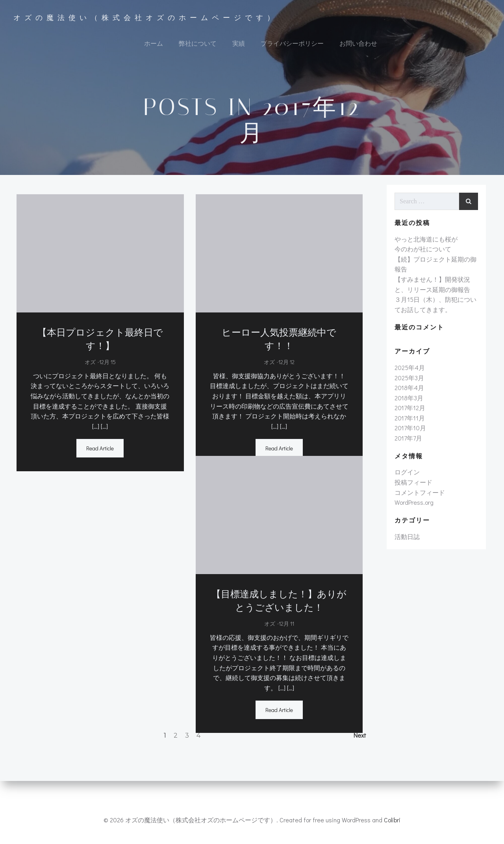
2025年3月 (407, 402)
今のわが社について (421, 274)
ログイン (405, 497)
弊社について (197, 46)
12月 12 (286, 362)
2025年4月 (407, 392)
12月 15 (105, 375)
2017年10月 (408, 453)
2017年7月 (406, 463)
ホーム (153, 46)
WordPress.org (412, 527)
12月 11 (286, 637)
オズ (87, 375)
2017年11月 (407, 442)
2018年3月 (407, 422)
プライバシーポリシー (291, 46)
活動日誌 (405, 561)
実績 (238, 46)
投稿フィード (411, 507)
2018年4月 (407, 412)
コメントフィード (417, 517)
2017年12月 (408, 432)
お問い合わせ (358, 46)
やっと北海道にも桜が (424, 263)
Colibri (392, 821)
